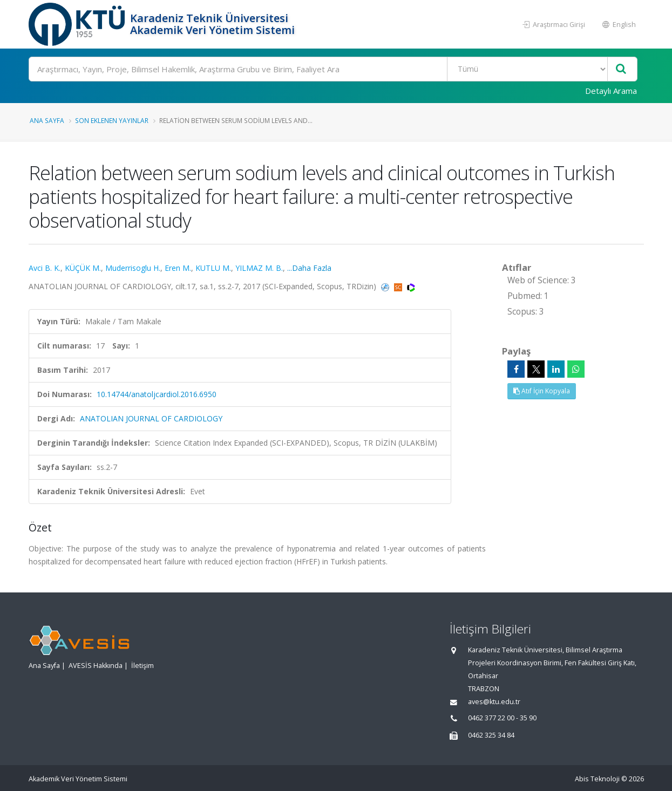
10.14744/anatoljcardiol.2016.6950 (157, 394)
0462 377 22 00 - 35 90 (502, 718)
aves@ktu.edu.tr (494, 702)
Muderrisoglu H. (133, 268)
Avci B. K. (45, 268)
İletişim (142, 666)
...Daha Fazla (309, 268)
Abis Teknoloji (597, 779)
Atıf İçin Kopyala (542, 391)
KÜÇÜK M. (83, 268)
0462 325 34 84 (491, 735)
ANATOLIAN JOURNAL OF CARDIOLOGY (151, 418)
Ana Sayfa (47, 120)
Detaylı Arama (611, 91)
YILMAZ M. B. (259, 268)
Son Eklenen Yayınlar (112, 120)
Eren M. (178, 268)
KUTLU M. (213, 268)
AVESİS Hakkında (96, 666)
